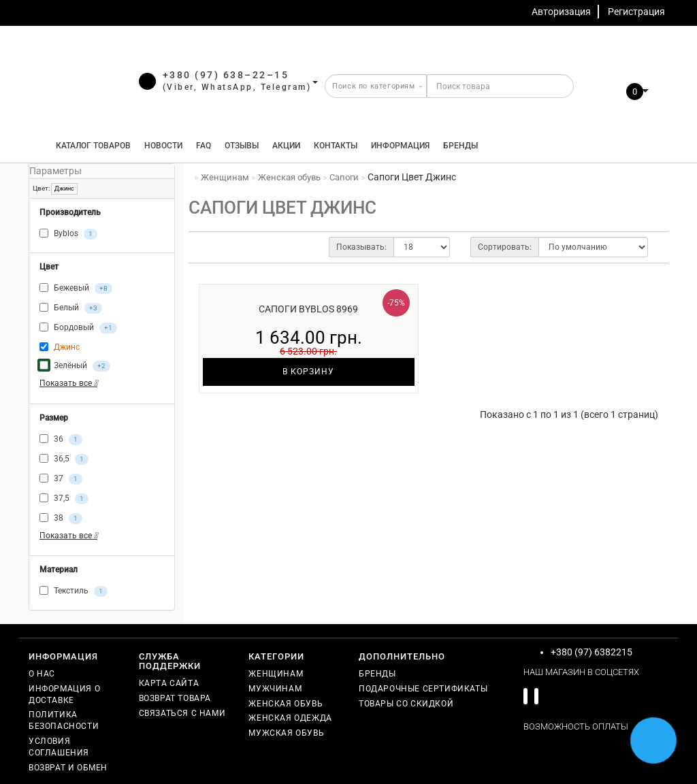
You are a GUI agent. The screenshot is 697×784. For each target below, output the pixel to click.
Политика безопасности (64, 720)
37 (61, 479)
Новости (163, 146)
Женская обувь (286, 704)
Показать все (68, 383)
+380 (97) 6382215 (591, 652)
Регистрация (636, 12)
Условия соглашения (59, 747)
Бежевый (76, 289)
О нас (42, 674)
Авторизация (561, 12)
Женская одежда (290, 718)
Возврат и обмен (68, 768)
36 (61, 440)
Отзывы (242, 146)
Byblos (68, 234)
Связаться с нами (182, 713)
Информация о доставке (64, 695)
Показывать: (361, 247)
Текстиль (74, 591)
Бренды (460, 146)
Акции (286, 146)
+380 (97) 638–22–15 (226, 75)
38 (61, 519)
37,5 (64, 499)
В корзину (308, 372)
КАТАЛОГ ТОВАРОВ (90, 146)
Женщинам (276, 674)
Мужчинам (275, 689)
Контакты (336, 146)
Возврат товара (175, 698)
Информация (400, 146)
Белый (71, 308)
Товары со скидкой (406, 704)
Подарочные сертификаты (423, 689)
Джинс (64, 189)
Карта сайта (169, 683)
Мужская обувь (286, 733)
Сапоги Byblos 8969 (308, 309)
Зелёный (75, 366)
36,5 (64, 459)
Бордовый (78, 328)
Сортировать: (505, 247)
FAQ (204, 146)
